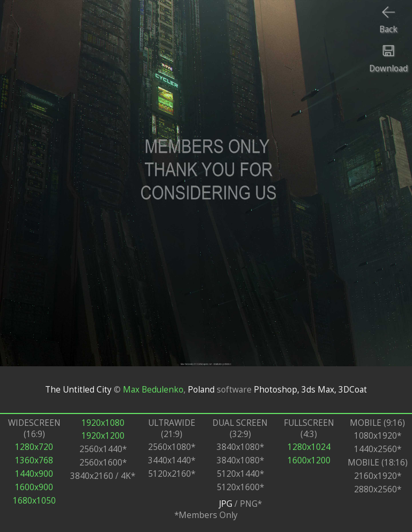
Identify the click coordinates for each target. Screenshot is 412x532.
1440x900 (34, 474)
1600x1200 (309, 460)
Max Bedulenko (153, 390)
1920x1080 (103, 423)
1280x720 (34, 447)
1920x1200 (103, 436)
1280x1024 (309, 447)
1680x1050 (34, 501)
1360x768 (34, 460)
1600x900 (34, 487)
